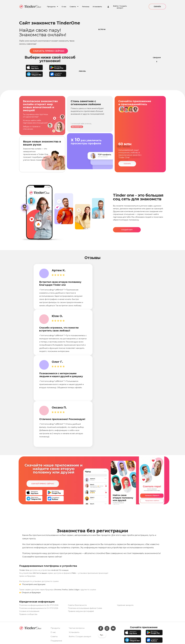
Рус (102, 635)
